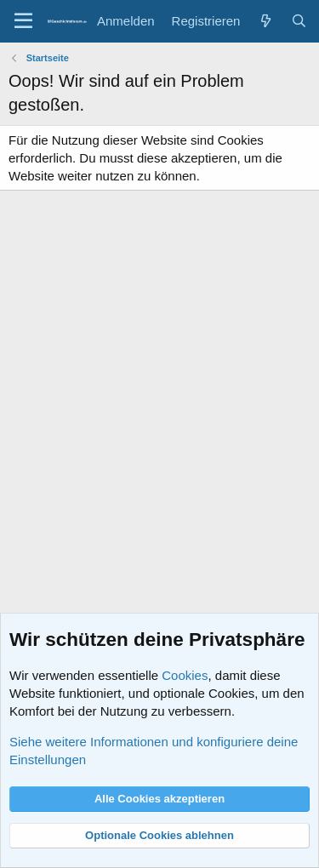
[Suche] (299, 21)
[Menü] (23, 21)
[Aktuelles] (265, 21)
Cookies (185, 675)
